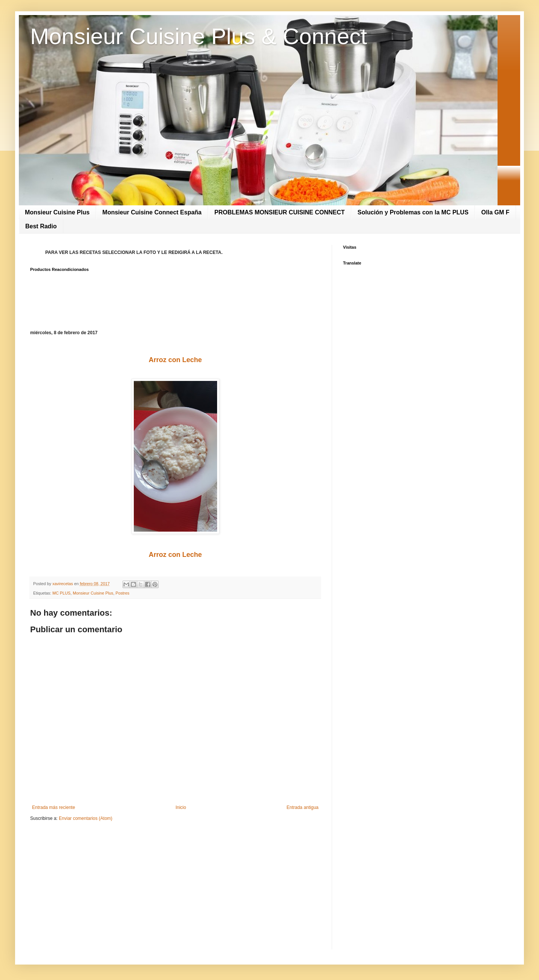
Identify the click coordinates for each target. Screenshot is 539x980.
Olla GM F (495, 212)
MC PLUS (61, 593)
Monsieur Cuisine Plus (57, 212)
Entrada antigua (302, 807)
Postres (122, 593)
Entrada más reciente (54, 807)
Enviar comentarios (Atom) (86, 818)
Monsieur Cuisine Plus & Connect (199, 36)
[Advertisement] (175, 885)
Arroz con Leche (175, 360)
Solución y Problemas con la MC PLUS (413, 212)
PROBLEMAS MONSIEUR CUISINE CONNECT (280, 212)
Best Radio (41, 226)
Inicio (181, 807)
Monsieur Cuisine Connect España (152, 212)
